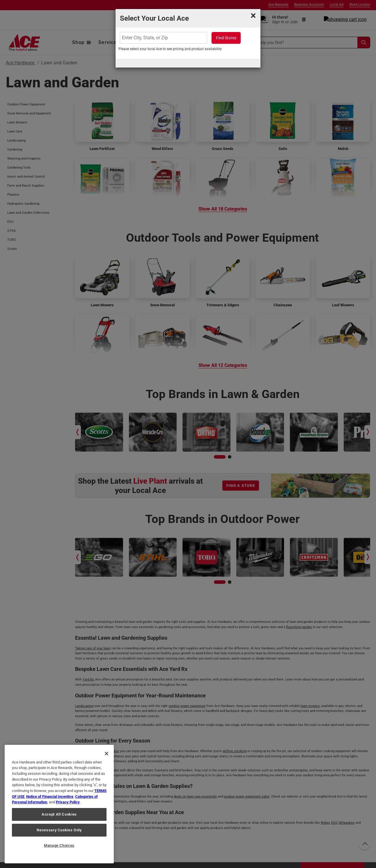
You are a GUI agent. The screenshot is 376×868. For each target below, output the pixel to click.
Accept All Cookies (59, 814)
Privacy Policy (68, 802)
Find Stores (226, 38)
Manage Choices (59, 845)
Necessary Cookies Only (59, 830)
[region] (59, 804)
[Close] (107, 754)
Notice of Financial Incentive (50, 797)
